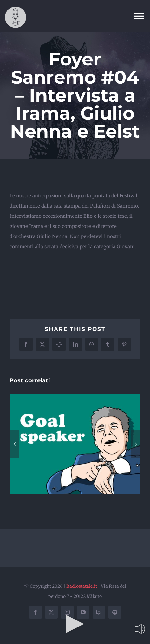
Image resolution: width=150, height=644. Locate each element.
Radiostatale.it (82, 586)
